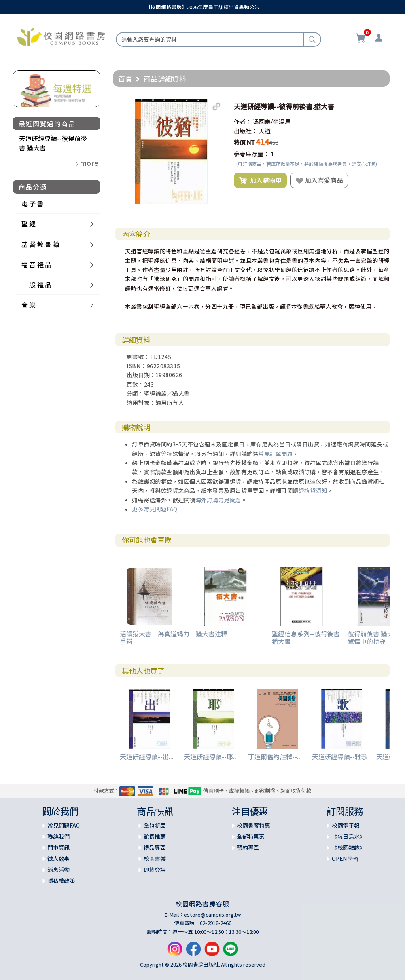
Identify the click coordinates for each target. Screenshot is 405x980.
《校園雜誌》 (348, 847)
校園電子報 (346, 825)
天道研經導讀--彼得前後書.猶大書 (53, 143)
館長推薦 (155, 836)
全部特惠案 (251, 836)
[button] (216, 106)
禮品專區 (155, 847)
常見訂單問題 (275, 454)
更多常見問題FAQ (155, 509)
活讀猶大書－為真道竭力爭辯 (155, 637)
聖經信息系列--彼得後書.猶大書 (307, 637)
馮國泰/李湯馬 (272, 121)
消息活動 (59, 870)
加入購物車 (260, 180)
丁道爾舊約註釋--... (275, 756)
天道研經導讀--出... (147, 756)
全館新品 (155, 825)
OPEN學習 (345, 858)
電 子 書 (32, 203)
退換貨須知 (313, 490)
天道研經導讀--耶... (211, 756)
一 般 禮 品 (36, 285)
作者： (243, 121)
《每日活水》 (348, 836)
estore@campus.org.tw (213, 914)
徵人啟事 (59, 858)
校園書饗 (155, 858)
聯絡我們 (59, 836)
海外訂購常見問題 (218, 500)
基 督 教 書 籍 (40, 244)
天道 (265, 131)
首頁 (125, 78)
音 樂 (28, 305)
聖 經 (28, 224)
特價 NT (244, 142)
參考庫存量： (252, 154)
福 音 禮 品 (36, 264)
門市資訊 (59, 847)
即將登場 (155, 870)
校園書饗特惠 (254, 825)
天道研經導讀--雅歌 (340, 756)
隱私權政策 (61, 881)
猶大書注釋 (212, 634)
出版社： (246, 131)
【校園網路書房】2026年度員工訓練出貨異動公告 (202, 7)
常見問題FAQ (64, 825)
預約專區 (248, 847)
